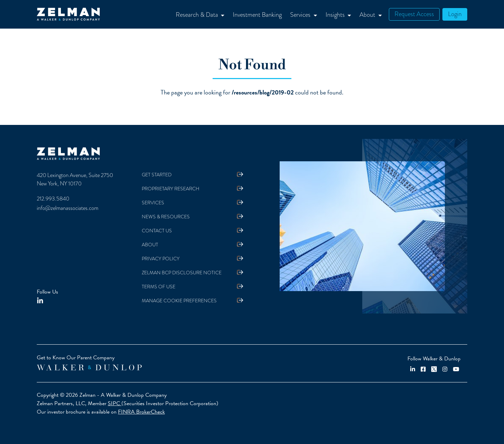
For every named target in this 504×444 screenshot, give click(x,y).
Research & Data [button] (198, 15)
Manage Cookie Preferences (179, 301)
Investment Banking (257, 15)
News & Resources (166, 217)
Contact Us (157, 231)
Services (153, 203)
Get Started (157, 175)
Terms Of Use (159, 287)
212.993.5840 (53, 199)
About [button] (368, 15)
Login (455, 14)
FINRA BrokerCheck (141, 412)
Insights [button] (336, 15)
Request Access (414, 14)
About (150, 245)
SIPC (115, 403)
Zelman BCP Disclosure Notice (182, 273)
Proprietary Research (171, 189)
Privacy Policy (161, 259)
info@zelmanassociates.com (68, 208)
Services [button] (301, 15)
